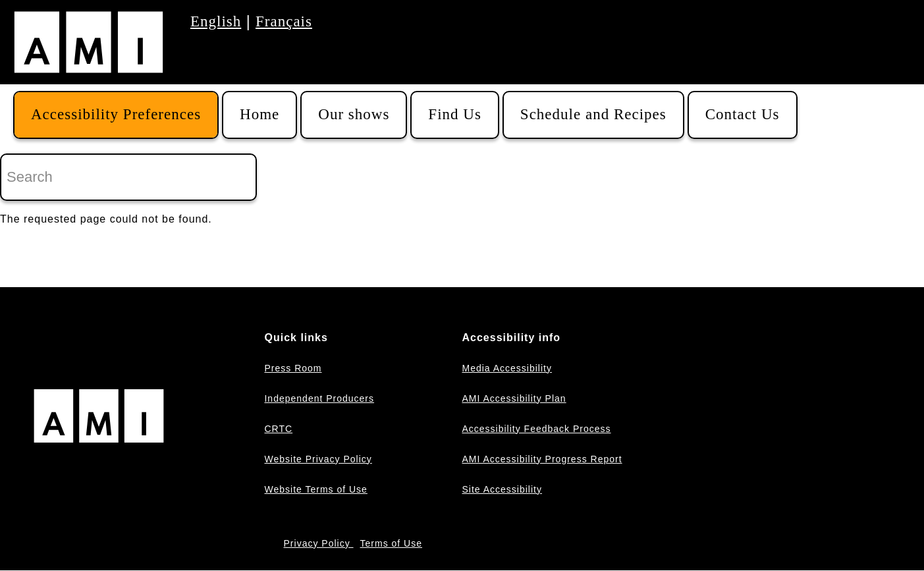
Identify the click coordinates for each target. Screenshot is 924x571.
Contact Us (743, 114)
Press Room (293, 368)
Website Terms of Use (315, 489)
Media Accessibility (507, 368)
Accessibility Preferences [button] (116, 114)
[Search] (128, 177)
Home (259, 114)
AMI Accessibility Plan (514, 398)
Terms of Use (391, 543)
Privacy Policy (319, 543)
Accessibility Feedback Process (536, 429)
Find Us (455, 114)
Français (284, 21)
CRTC (278, 429)
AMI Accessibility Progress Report (542, 459)
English (216, 21)
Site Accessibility (502, 489)
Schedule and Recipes (593, 114)
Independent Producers (319, 398)
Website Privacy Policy (318, 459)
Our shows (354, 114)
